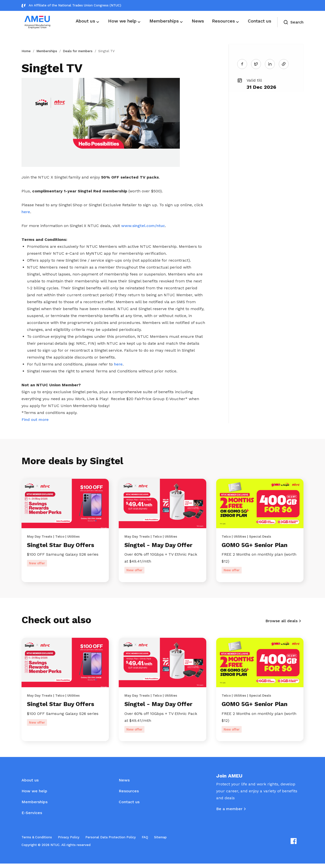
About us (30, 785)
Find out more (35, 420)
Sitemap (160, 842)
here (26, 212)
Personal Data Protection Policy (111, 842)
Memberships (47, 51)
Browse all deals (281, 623)
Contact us (129, 806)
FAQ (145, 842)
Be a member (229, 813)
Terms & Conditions (37, 842)
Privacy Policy (69, 842)
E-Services (32, 817)
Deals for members (78, 51)
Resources (129, 795)
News (124, 785)
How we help (34, 795)
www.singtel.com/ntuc (143, 226)
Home (26, 51)
